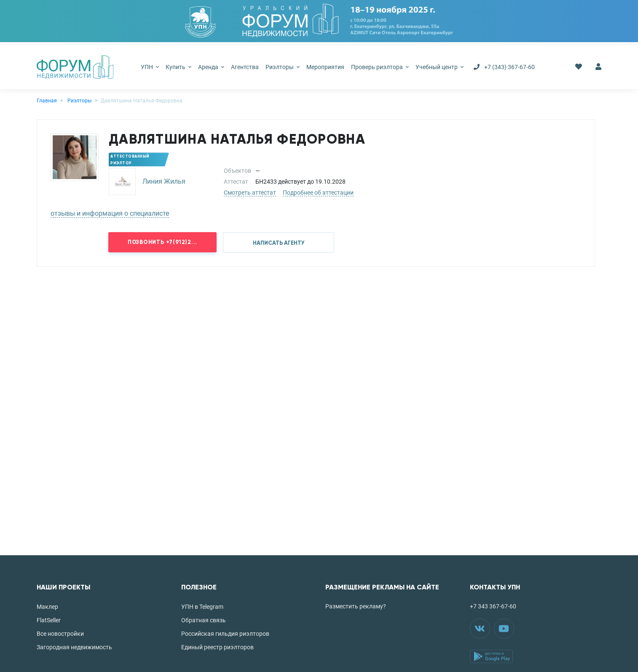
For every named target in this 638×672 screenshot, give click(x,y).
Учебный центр (440, 67)
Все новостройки (60, 634)
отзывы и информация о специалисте (110, 213)
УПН (150, 67)
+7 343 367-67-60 (493, 606)
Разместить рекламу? (356, 606)
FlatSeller (49, 620)
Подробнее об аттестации (318, 193)
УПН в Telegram (202, 607)
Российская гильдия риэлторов (225, 634)
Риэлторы (283, 67)
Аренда (211, 67)
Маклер (47, 607)
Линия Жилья (164, 181)
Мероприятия (325, 67)
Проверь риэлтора (380, 67)
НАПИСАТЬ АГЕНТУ (279, 243)
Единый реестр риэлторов (217, 647)
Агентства (245, 67)
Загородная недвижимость (74, 647)
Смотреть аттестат (250, 193)
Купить (178, 67)
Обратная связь (204, 620)
